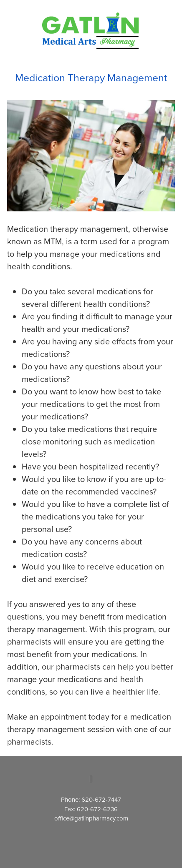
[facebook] (91, 779)
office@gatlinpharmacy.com (91, 818)
